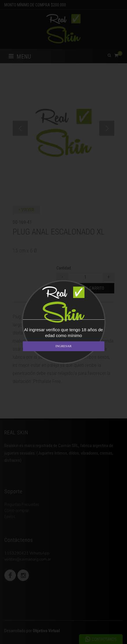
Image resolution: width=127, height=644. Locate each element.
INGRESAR (64, 346)
